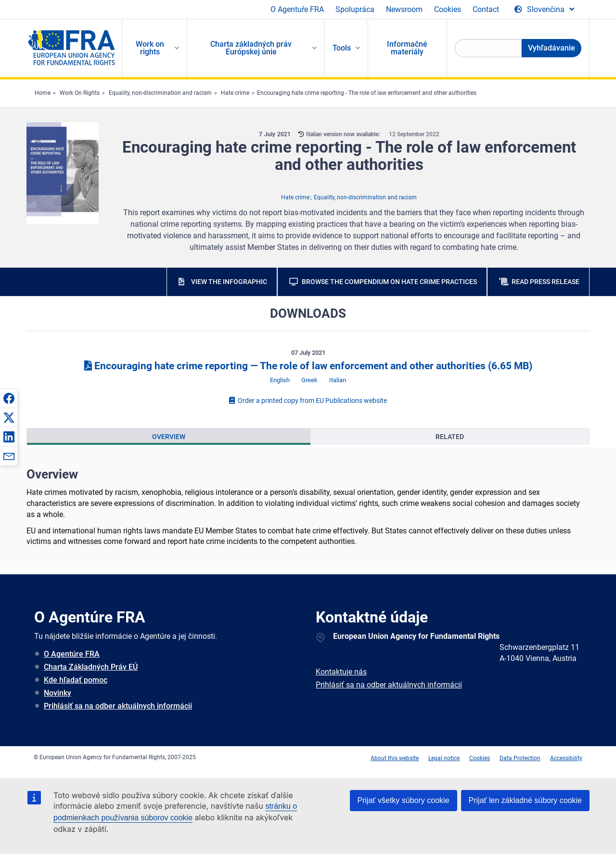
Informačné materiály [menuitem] (407, 48)
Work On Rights (80, 93)
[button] (9, 398)
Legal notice (444, 758)
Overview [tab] (169, 437)
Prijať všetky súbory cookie (404, 800)
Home (43, 93)
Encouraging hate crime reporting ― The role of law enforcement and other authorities (308, 366)
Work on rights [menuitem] (150, 48)
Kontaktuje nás (341, 672)
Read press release (545, 282)
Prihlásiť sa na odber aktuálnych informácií (118, 706)
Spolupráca (355, 9)
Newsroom (404, 9)
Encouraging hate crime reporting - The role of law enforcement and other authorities (367, 93)
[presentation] (169, 437)
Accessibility (566, 758)
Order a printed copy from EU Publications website (308, 401)
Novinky (58, 693)
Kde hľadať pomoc (76, 680)
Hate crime (235, 93)
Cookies (448, 9)
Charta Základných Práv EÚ (91, 667)
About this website (395, 758)
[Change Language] (544, 10)
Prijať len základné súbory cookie (525, 800)
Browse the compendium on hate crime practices (389, 282)
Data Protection (520, 758)
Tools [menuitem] (342, 48)
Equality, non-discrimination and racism (160, 93)
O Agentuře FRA (297, 9)
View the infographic (229, 282)
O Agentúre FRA (72, 654)
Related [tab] (450, 437)
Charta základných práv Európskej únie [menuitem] (251, 48)
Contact (486, 9)
